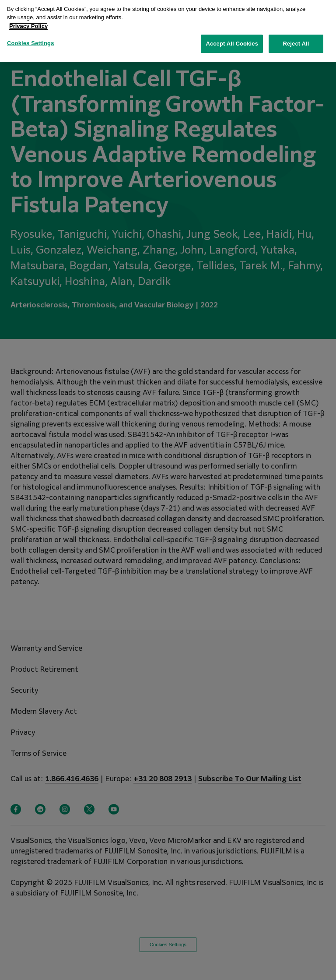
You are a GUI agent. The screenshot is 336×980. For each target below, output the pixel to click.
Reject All (296, 39)
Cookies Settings (31, 39)
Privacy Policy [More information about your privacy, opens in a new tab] (28, 21)
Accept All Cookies (232, 39)
